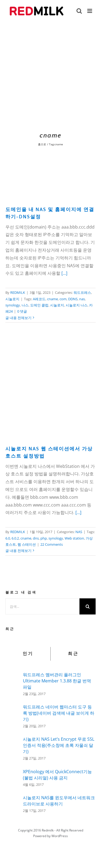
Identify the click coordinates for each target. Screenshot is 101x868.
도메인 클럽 (39, 305)
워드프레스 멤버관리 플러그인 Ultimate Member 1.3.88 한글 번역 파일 (57, 681)
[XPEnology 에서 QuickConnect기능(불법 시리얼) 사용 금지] (12, 777)
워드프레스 (82, 292)
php (44, 538)
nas (82, 299)
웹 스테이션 (27, 544)
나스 (25, 305)
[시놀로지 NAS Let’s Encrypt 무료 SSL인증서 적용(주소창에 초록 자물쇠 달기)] (12, 749)
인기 (28, 654)
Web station (74, 538)
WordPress (60, 836)
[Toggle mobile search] (79, 11)
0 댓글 (22, 311)
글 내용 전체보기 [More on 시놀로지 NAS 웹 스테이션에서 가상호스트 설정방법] (18, 551)
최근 (73, 654)
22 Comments (52, 544)
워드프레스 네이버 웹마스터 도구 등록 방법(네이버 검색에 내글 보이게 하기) (59, 713)
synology (13, 305)
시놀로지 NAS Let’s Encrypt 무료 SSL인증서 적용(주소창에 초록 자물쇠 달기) (59, 745)
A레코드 (39, 299)
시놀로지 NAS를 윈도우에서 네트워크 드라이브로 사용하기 (59, 801)
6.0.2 (15, 538)
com (63, 299)
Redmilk (48, 830)
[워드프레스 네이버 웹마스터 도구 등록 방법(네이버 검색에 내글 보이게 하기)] (12, 715)
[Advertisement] (50, 75)
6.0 (8, 538)
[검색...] (42, 606)
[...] (64, 273)
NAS (79, 532)
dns (36, 538)
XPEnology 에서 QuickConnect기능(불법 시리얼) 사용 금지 (57, 775)
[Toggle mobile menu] (90, 11)
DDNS (73, 299)
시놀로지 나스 (77, 305)
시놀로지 (12, 299)
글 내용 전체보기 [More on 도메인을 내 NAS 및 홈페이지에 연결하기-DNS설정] (18, 318)
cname (53, 299)
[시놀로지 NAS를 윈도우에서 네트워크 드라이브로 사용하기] (12, 802)
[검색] (88, 606)
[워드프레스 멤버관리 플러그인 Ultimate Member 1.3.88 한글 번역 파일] (12, 682)
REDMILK (18, 292)
